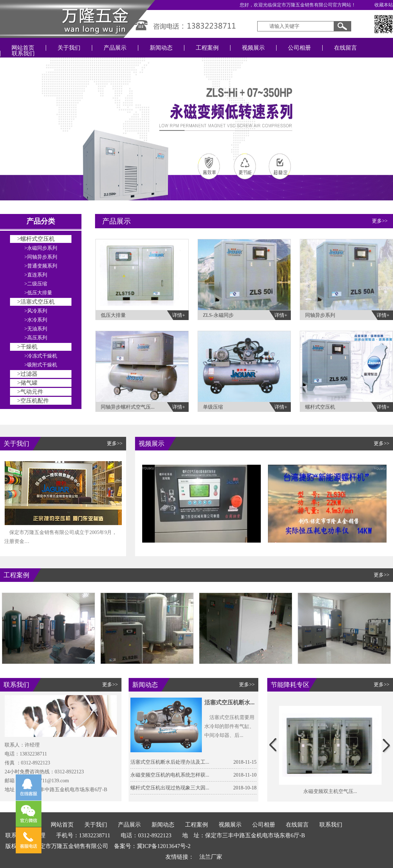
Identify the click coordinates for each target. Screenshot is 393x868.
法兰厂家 (211, 857)
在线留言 (345, 48)
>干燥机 (27, 347)
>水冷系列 (36, 320)
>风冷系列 (36, 311)
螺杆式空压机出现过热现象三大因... (170, 788)
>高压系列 (36, 338)
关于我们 (69, 48)
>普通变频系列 (41, 266)
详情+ (179, 315)
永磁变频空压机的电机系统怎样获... (170, 775)
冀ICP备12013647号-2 (164, 846)
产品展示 (115, 48)
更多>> (380, 221)
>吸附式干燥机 (41, 365)
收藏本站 (384, 5)
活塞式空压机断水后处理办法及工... (170, 762)
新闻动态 (161, 48)
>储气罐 (27, 383)
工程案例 (207, 48)
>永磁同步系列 (41, 248)
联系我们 (23, 53)
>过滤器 (27, 374)
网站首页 (23, 48)
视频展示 (253, 48)
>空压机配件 (33, 401)
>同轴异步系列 (41, 257)
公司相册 (299, 48)
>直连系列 (36, 275)
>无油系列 (36, 329)
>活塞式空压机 (36, 302)
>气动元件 (30, 392)
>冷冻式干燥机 (41, 356)
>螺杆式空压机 (36, 239)
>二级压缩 (36, 284)
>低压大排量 (38, 293)
